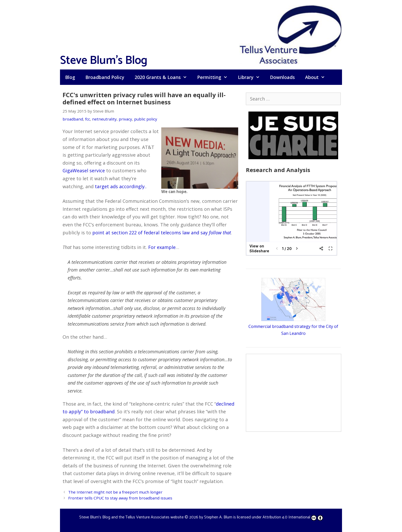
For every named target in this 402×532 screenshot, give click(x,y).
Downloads (282, 77)
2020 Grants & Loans (163, 77)
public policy (146, 119)
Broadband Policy (105, 77)
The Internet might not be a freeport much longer (115, 492)
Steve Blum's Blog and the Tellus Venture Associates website (131, 517)
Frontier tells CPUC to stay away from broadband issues (120, 498)
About (318, 77)
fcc (88, 119)
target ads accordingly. (120, 186)
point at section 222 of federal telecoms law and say (162, 233)
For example (162, 247)
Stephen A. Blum (218, 517)
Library (251, 77)
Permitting (215, 77)
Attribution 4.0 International (293, 517)
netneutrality (104, 119)
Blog (70, 77)
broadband (73, 119)
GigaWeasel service (84, 170)
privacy (125, 119)
